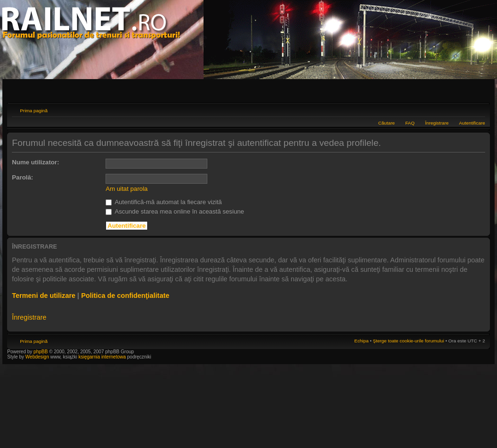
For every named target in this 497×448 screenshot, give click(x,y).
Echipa (362, 341)
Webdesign (38, 357)
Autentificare (472, 123)
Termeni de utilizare (44, 296)
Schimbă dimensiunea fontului (478, 109)
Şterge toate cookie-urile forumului (408, 341)
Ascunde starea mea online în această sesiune (175, 211)
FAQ (410, 123)
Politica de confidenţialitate (125, 296)
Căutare (386, 123)
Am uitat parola (127, 189)
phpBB (41, 352)
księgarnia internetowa (102, 357)
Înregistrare (437, 123)
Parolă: (22, 177)
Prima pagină (34, 111)
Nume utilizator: (35, 162)
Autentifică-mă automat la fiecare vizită (164, 202)
